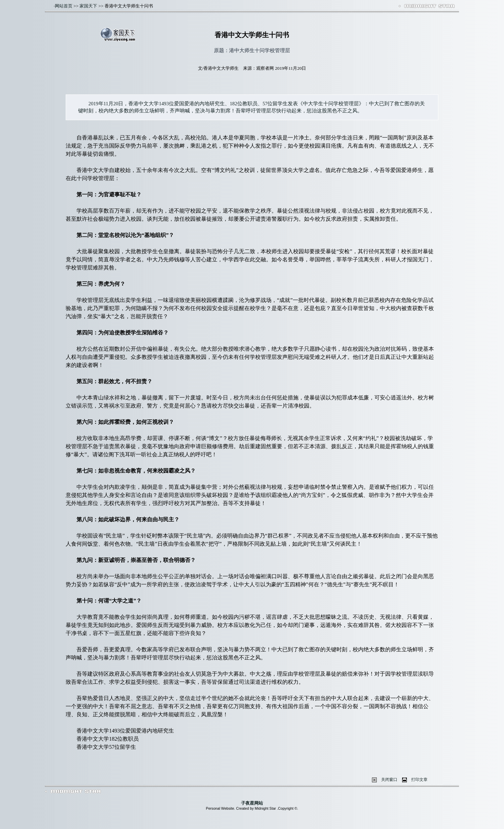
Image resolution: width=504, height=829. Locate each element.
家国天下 (88, 6)
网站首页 (64, 6)
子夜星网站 (252, 803)
